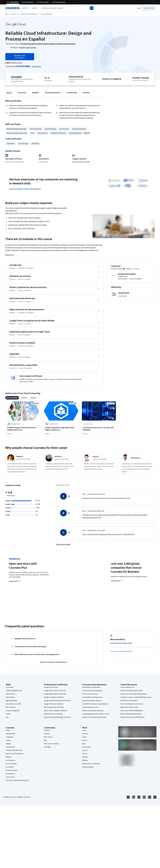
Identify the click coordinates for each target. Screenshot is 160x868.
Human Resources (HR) (13, 704)
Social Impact (10, 774)
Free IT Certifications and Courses (132, 704)
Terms (84, 737)
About (9, 93)
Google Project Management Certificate (57, 701)
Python (8, 714)
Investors (85, 734)
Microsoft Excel (11, 707)
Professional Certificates (14, 750)
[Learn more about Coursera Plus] (36, 66)
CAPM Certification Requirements (131, 691)
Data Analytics (10, 697)
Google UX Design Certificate (54, 704)
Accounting (9, 687)
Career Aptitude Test (127, 687)
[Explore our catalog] (26, 8)
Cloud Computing (46, 14)
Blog (45, 740)
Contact (85, 750)
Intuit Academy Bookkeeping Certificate (57, 717)
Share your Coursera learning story (17, 780)
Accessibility (86, 747)
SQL (7, 717)
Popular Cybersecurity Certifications (133, 717)
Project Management (13, 711)
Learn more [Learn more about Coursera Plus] (15, 581)
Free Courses (10, 777)
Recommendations (53, 93)
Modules (36, 93)
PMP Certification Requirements (131, 714)
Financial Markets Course (90, 707)
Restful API (35, 144)
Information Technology (29, 14)
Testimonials (72, 93)
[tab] (12, 398)
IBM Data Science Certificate (53, 714)
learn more (129, 651)
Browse (14, 14)
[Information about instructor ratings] (124, 269)
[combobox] (63, 8)
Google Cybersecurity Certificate (55, 691)
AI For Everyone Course (90, 694)
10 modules (16, 77)
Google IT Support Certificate (54, 697)
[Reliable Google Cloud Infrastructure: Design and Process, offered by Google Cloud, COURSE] (23, 429)
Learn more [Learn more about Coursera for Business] (117, 581)
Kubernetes (11, 144)
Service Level (64, 129)
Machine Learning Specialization (93, 711)
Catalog (8, 744)
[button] (35, 8)
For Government (11, 764)
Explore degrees (67, 577)
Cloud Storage (23, 144)
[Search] (92, 8)
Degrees (9, 757)
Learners (47, 730)
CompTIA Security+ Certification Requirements (136, 697)
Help (84, 744)
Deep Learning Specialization (92, 701)
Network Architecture (58, 133)
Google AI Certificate (51, 687)
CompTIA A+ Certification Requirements (134, 694)
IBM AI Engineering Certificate (54, 707)
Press (84, 730)
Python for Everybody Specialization (94, 717)
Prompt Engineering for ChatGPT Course (96, 714)
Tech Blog (47, 747)
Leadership (9, 737)
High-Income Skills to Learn (129, 707)
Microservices (43, 133)
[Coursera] (12, 8)
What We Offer (11, 734)
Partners (47, 734)
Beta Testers (48, 737)
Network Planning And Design (16, 129)
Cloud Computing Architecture (17, 133)
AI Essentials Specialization (91, 687)
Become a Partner (12, 770)
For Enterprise (11, 760)
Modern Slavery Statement (91, 764)
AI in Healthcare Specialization (92, 697)
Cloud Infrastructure (79, 129)
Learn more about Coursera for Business (25, 189)
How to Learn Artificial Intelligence (132, 711)
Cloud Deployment (75, 133)
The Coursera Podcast (51, 744)
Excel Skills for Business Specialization (95, 704)
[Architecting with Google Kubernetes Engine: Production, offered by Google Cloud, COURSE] (61, 429)
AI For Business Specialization (92, 691)
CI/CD (32, 133)
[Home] (6, 14)
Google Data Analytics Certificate (55, 694)
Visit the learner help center (121, 643)
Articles (85, 754)
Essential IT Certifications (129, 701)
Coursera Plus (10, 747)
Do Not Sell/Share (88, 767)
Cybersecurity (10, 694)
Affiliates (85, 760)
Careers (8, 740)
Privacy (85, 740)
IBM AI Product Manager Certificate (56, 711)
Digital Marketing (11, 701)
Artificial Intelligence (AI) (14, 691)
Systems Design (50, 129)
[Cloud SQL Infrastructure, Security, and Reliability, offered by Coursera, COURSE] (99, 429)
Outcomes (22, 93)
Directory (85, 757)
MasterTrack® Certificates (14, 754)
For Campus (10, 767)
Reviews (86, 93)
